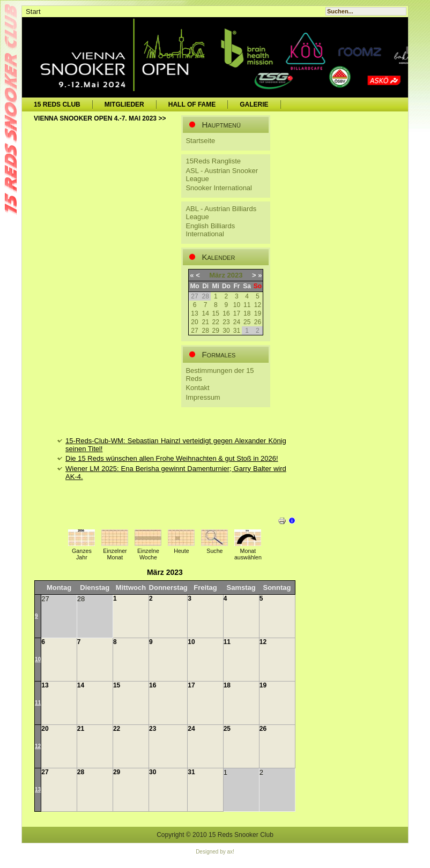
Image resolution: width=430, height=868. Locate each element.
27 (194, 331)
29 (216, 331)
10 (237, 305)
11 (247, 305)
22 (216, 322)
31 (237, 331)
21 (205, 322)
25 (247, 322)
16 (226, 313)
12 (258, 305)
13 (194, 313)
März (217, 275)
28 (205, 331)
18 (247, 313)
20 (194, 322)
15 (216, 313)
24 (237, 322)
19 (258, 313)
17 (237, 313)
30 (226, 331)
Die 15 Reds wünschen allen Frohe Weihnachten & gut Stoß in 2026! (172, 458)
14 (205, 313)
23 (226, 322)
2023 (235, 275)
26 (258, 322)
